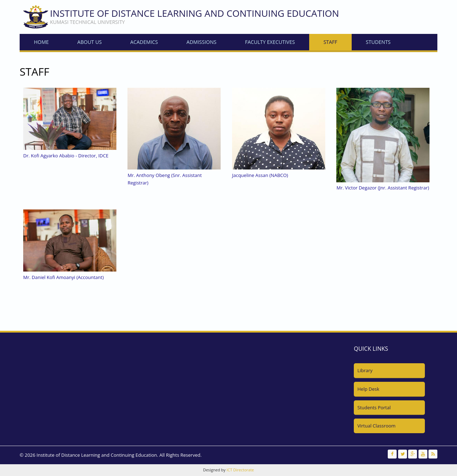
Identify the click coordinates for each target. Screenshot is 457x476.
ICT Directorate (240, 470)
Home (41, 42)
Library (365, 370)
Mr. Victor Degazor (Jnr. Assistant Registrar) (383, 188)
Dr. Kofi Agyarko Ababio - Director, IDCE (66, 156)
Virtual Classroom (376, 426)
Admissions (201, 42)
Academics (144, 42)
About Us (90, 42)
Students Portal (374, 407)
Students (378, 42)
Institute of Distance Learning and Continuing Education (195, 13)
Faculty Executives (270, 42)
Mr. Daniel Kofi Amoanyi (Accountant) (64, 277)
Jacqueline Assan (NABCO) (260, 175)
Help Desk (368, 389)
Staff (330, 42)
